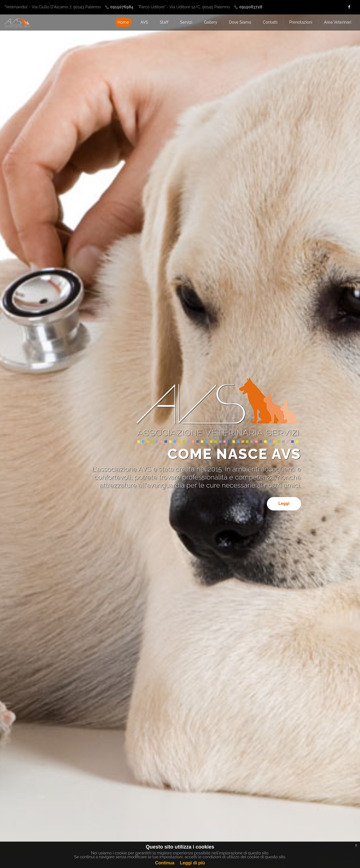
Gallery (211, 22)
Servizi (186, 22)
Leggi (284, 503)
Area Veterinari (338, 22)
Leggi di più (192, 863)
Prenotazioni (301, 22)
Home (123, 22)
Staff (164, 22)
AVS (144, 22)
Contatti (270, 22)
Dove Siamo (240, 22)
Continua (165, 863)
